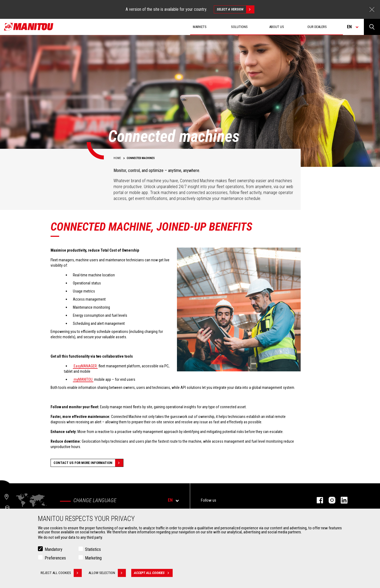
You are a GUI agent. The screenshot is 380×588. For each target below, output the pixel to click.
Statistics (93, 550)
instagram (329, 500)
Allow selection (107, 573)
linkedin (341, 500)
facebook (317, 500)
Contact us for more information (88, 463)
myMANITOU (83, 379)
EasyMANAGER (85, 366)
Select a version (235, 9)
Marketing (93, 558)
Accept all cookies (153, 573)
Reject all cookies (61, 573)
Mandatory (54, 550)
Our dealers (317, 27)
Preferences (55, 558)
